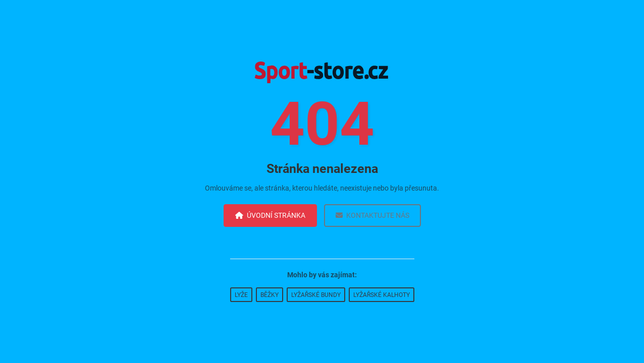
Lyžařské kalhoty (382, 295)
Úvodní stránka (270, 215)
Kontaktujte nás (372, 215)
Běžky (270, 295)
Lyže (241, 295)
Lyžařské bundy (316, 295)
